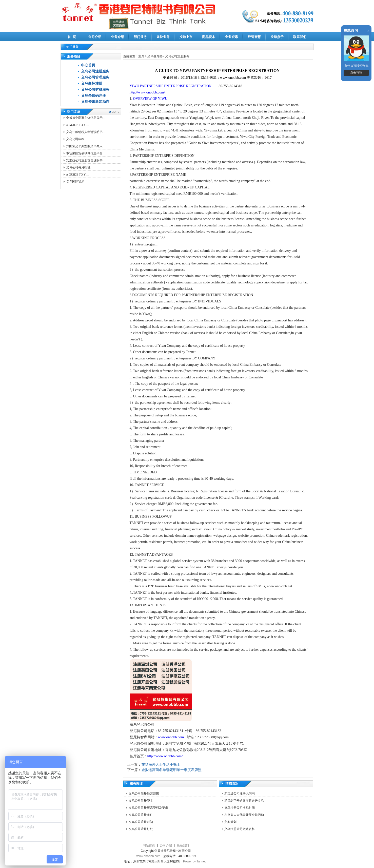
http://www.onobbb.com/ (147, 92)
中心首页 (88, 65)
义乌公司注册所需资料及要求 (148, 808)
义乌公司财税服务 (95, 90)
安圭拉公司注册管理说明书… (86, 160)
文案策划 (230, 822)
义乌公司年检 (75, 139)
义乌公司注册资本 (141, 801)
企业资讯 (231, 37)
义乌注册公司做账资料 (240, 829)
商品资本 (209, 37)
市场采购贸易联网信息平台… (86, 153)
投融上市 (186, 37)
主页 (141, 56)
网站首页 (149, 845)
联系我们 (300, 37)
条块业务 (163, 37)
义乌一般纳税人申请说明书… (86, 132)
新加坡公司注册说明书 (240, 794)
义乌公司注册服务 (95, 71)
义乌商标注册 (92, 83)
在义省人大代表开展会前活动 (244, 815)
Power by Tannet (194, 861)
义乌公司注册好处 (141, 829)
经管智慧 (254, 37)
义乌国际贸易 (75, 182)
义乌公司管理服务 (95, 77)
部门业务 (140, 37)
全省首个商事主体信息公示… (86, 118)
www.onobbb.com (171, 737)
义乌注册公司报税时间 (240, 808)
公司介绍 (95, 37)
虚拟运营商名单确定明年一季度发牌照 (171, 770)
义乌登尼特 (155, 56)
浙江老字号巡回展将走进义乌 (244, 801)
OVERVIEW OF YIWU (150, 99)
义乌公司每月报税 (78, 167)
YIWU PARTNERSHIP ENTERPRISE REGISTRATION (171, 86)
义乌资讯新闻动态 (95, 102)
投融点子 (277, 37)
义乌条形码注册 (93, 96)
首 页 (72, 37)
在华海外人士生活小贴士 (161, 765)
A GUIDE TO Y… (77, 125)
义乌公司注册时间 (141, 822)
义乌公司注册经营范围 (144, 794)
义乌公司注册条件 (141, 815)
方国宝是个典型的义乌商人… (86, 146)
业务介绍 (117, 37)
